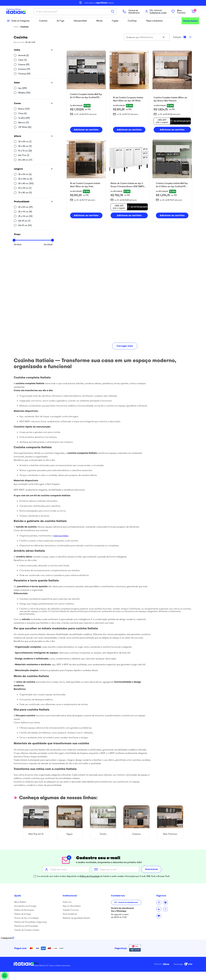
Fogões (115, 21)
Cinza (22, 113)
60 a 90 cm (25, 188)
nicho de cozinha (26, 684)
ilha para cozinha (25, 718)
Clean (23, 60)
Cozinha (24, 27)
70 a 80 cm (25, 193)
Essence (24, 64)
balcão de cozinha (26, 529)
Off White (25, 127)
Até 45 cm (25, 225)
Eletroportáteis (80, 21)
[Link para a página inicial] (16, 27)
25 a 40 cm (25, 212)
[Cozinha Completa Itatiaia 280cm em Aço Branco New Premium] (172, 94)
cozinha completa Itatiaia (30, 386)
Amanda (24, 55)
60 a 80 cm (25, 160)
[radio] (190, 37)
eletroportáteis (61, 538)
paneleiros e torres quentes (32, 589)
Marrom (24, 123)
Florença (24, 74)
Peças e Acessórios (154, 21)
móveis (26, 622)
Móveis (99, 21)
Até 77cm (24, 155)
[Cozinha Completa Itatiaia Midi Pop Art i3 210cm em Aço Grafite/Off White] (86, 94)
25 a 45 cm (25, 216)
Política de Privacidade (90, 876)
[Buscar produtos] (113, 11)
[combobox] (75, 12)
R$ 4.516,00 (48, 245)
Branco (24, 109)
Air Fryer (61, 21)
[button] (33, 50)
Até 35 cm (24, 221)
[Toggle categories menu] (8, 938)
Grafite (24, 118)
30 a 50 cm (25, 142)
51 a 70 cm (25, 151)
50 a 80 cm (25, 146)
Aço (23, 88)
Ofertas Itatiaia (190, 21)
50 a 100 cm (25, 179)
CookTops (132, 21)
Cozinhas (43, 21)
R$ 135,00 (18, 245)
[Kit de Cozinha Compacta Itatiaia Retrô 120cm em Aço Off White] (129, 94)
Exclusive (24, 69)
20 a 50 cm (25, 207)
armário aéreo (24, 559)
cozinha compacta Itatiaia (82, 455)
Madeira (24, 93)
